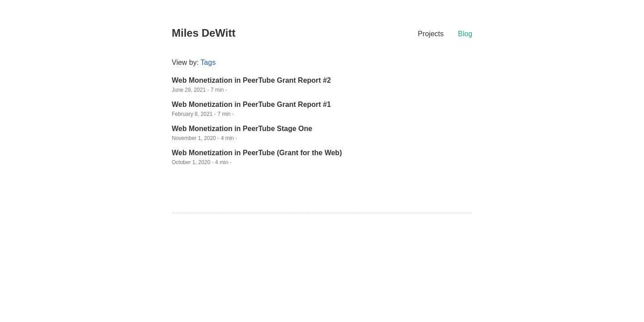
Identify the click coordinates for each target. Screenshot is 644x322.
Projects (431, 34)
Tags (208, 62)
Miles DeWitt (203, 33)
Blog (465, 34)
